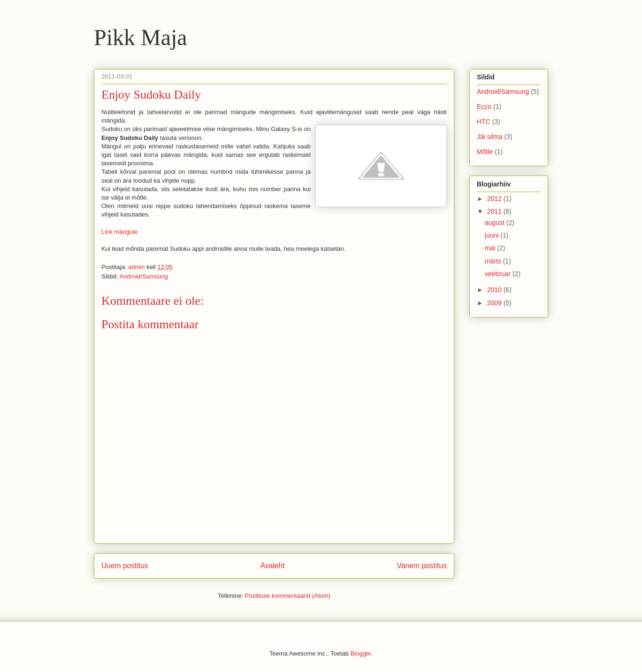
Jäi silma (489, 137)
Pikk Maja (141, 37)
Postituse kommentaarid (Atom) (288, 596)
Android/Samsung (143, 276)
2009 (495, 303)
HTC (484, 122)
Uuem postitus (125, 566)
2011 (495, 211)
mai (491, 248)
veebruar (499, 274)
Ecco (484, 107)
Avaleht (273, 566)
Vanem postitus (422, 566)
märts (494, 261)
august (496, 223)
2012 (495, 199)
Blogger (361, 653)
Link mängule (119, 232)
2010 (495, 290)
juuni (493, 235)
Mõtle (485, 152)
